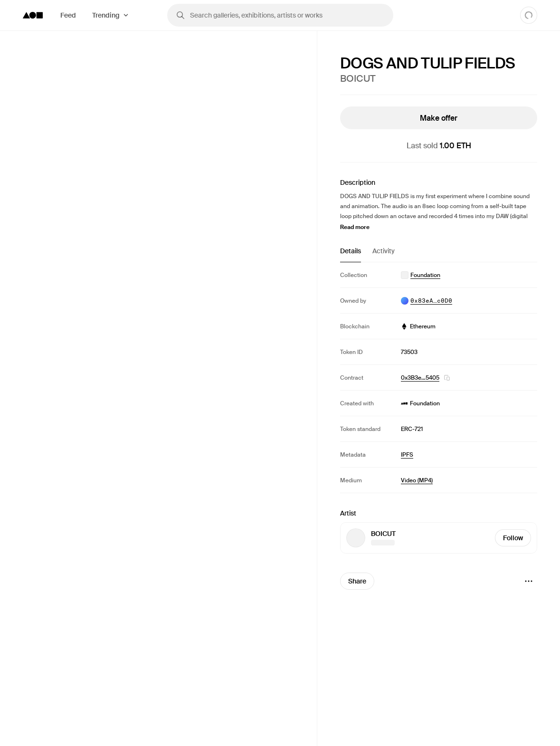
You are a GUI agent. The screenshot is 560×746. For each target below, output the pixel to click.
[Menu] (529, 581)
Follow (513, 538)
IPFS (407, 455)
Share (357, 581)
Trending (106, 15)
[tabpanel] (439, 378)
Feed (68, 15)
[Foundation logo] (33, 15)
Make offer (439, 118)
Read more (355, 227)
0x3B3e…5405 (420, 378)
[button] (447, 378)
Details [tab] (351, 251)
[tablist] (439, 254)
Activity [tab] (384, 251)
